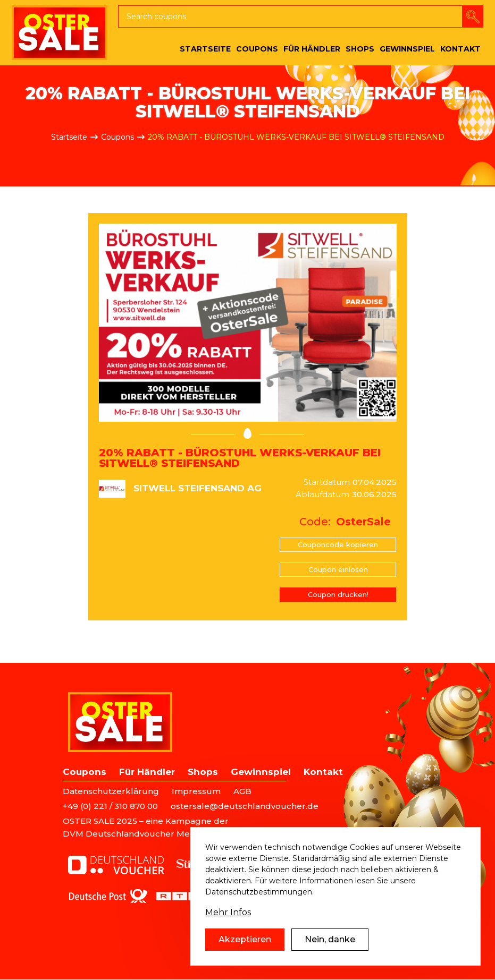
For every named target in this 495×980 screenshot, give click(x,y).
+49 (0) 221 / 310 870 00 (110, 806)
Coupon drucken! (338, 594)
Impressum (196, 791)
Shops (203, 772)
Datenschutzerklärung (111, 791)
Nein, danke (330, 939)
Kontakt (323, 772)
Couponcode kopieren (338, 544)
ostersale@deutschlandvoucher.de (245, 806)
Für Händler (147, 772)
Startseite (69, 137)
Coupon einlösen (338, 569)
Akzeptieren (245, 939)
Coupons (118, 137)
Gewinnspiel (261, 772)
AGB (242, 791)
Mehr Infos (228, 912)
